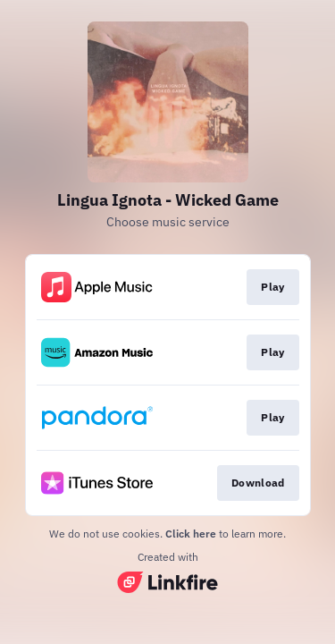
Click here (191, 534)
